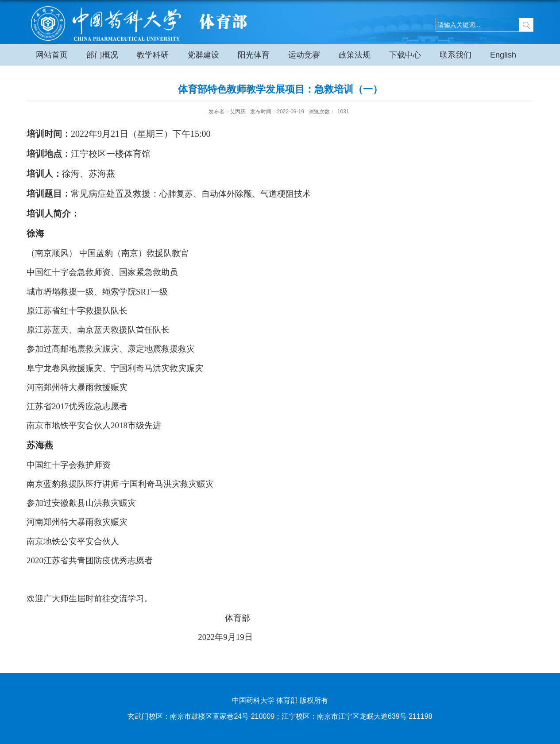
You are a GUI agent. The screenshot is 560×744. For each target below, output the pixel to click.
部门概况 (102, 55)
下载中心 (405, 55)
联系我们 (456, 55)
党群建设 (203, 55)
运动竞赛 (304, 55)
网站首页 (52, 55)
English (503, 55)
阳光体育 (254, 55)
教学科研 (153, 55)
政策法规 (355, 55)
